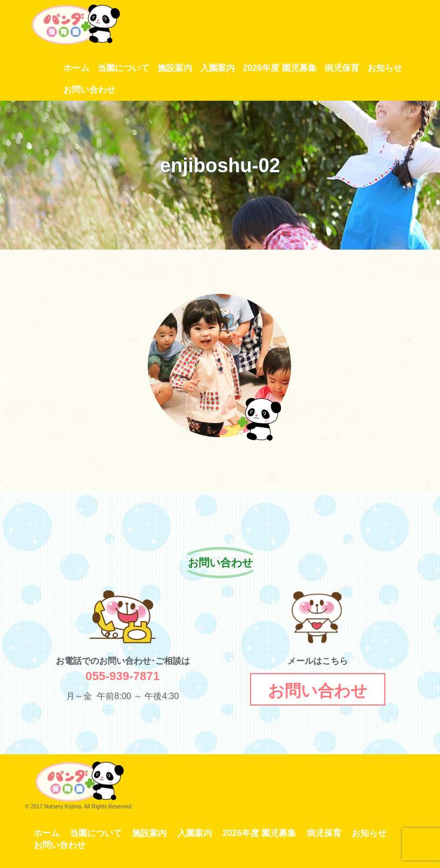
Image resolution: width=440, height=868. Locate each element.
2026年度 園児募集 (280, 68)
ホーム (76, 68)
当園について (123, 68)
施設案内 (175, 68)
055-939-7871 (123, 676)
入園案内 (218, 68)
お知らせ (385, 68)
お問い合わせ (89, 90)
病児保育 (342, 68)
